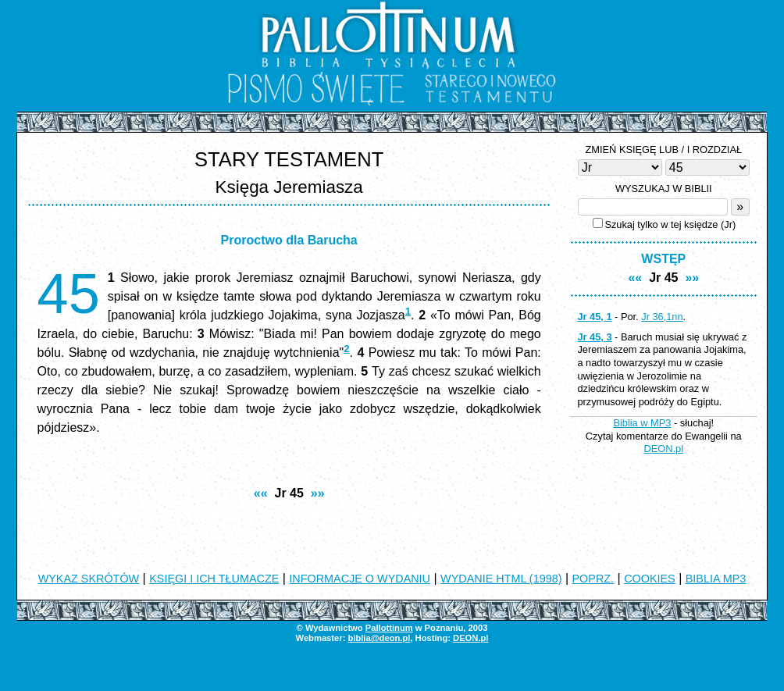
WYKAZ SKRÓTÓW (89, 579)
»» (318, 493)
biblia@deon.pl (379, 638)
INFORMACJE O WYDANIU (360, 579)
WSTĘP (663, 259)
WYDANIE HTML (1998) (501, 579)
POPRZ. (593, 579)
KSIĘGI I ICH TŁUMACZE (214, 579)
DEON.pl (664, 449)
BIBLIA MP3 (716, 579)
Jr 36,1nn (662, 317)
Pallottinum (389, 628)
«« (261, 493)
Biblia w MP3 (642, 423)
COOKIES (650, 579)
